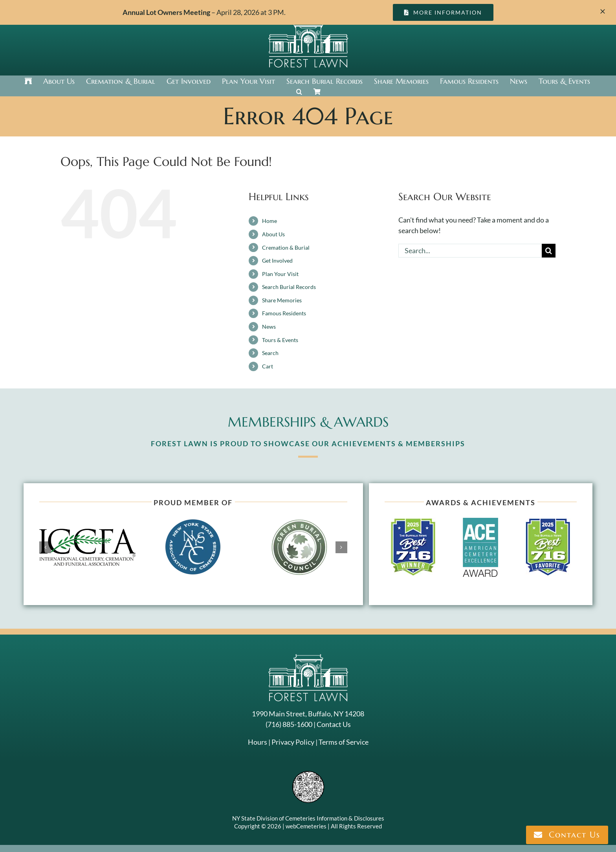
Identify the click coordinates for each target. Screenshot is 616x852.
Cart (268, 366)
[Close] (603, 11)
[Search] (549, 251)
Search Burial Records (289, 287)
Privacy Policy (293, 742)
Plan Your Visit (280, 274)
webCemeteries (306, 826)
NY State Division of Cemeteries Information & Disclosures (308, 818)
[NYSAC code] (308, 774)
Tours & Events (280, 340)
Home (269, 221)
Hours (258, 742)
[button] (299, 92)
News (269, 327)
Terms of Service (344, 742)
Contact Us (334, 724)
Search (270, 353)
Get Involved (277, 260)
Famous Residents (284, 313)
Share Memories (282, 300)
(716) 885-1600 (289, 724)
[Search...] (470, 251)
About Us (273, 234)
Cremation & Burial (286, 248)
